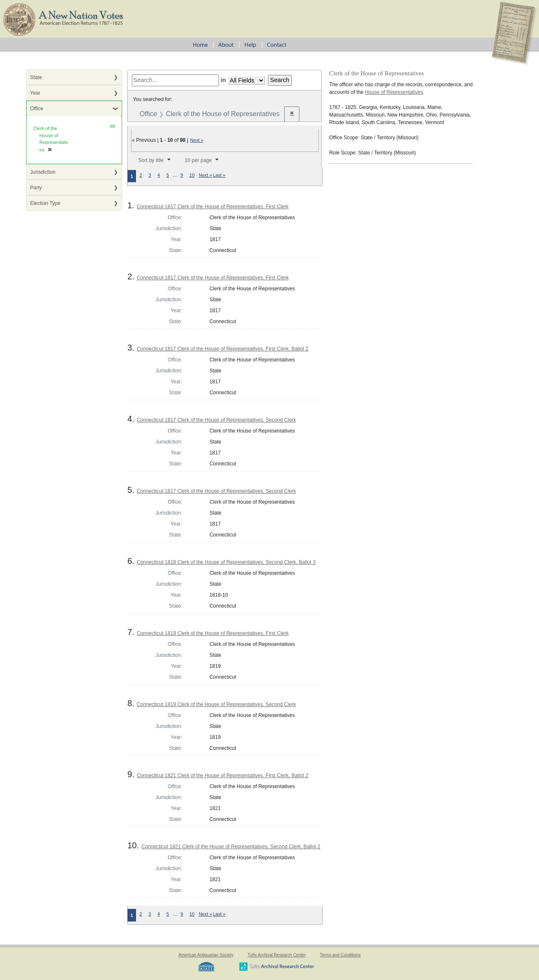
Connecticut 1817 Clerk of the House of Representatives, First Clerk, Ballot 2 (223, 349)
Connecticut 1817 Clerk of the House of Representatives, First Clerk (213, 207)
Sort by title (151, 160)
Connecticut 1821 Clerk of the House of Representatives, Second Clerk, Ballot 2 (231, 847)
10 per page (198, 160)
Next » (197, 140)
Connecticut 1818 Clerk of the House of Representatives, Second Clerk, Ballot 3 (226, 562)
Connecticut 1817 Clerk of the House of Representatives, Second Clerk (216, 420)
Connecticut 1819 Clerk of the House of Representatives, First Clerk (213, 633)
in (223, 80)
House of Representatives (394, 92)
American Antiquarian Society (206, 955)
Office (37, 109)
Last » (219, 175)
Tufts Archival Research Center (277, 955)
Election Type (45, 203)
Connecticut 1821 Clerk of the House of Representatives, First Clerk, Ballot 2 (223, 776)
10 (192, 175)
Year (35, 93)
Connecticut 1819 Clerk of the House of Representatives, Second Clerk (216, 704)
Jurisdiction (43, 172)
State (36, 77)
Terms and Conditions (340, 955)
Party (36, 188)
